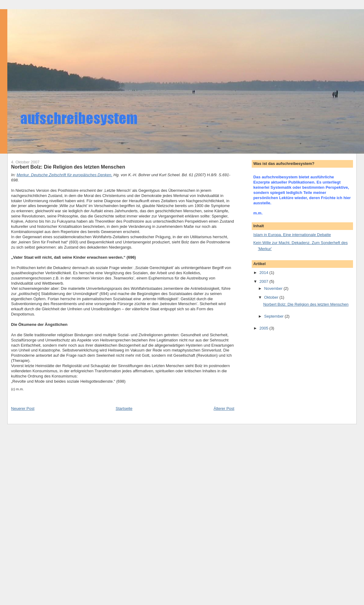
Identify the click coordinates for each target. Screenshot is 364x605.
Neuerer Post (23, 408)
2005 (264, 328)
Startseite (124, 408)
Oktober (272, 297)
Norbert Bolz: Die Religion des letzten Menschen (306, 304)
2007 (264, 281)
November (274, 288)
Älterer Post (224, 408)
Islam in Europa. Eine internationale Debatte (292, 235)
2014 (264, 273)
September (274, 316)
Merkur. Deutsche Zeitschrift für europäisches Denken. (64, 175)
